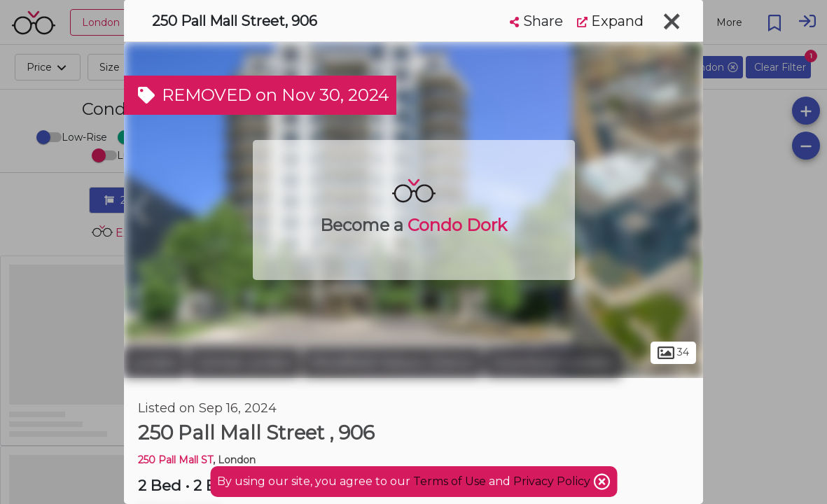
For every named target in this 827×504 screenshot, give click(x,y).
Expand (610, 21)
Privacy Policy (553, 481)
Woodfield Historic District (392, 363)
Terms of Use (450, 481)
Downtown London (553, 363)
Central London (244, 363)
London (155, 363)
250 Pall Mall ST (175, 460)
